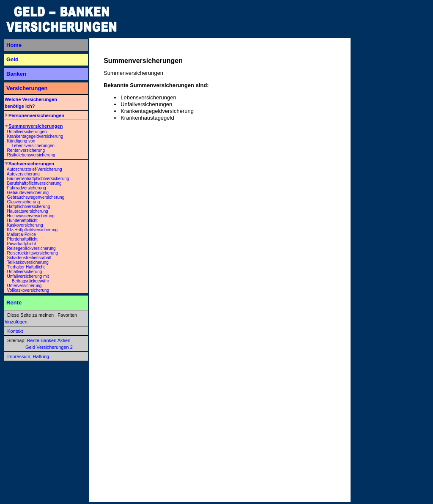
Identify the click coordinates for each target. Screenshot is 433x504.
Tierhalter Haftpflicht (26, 267)
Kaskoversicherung (25, 225)
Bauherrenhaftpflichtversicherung (38, 179)
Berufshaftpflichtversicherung (34, 183)
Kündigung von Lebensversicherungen (30, 143)
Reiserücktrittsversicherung (33, 253)
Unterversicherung (25, 286)
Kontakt (15, 331)
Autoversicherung (23, 174)
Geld (12, 59)
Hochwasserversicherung (31, 216)
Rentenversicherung (26, 150)
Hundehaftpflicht (22, 220)
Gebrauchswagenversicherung (36, 197)
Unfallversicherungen (27, 132)
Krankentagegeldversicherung (35, 136)
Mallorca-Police (22, 234)
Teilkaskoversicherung (27, 262)
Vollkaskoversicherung (28, 290)
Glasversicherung (24, 202)
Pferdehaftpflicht (22, 239)
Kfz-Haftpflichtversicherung (33, 230)
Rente (14, 303)
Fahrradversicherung (27, 188)
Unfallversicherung (25, 272)
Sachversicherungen (31, 164)
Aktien (64, 340)
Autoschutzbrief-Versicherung (34, 169)
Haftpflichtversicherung (29, 207)
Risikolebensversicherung (31, 155)
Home (14, 45)
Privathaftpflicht (22, 244)
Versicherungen (27, 88)
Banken (16, 74)
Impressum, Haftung (28, 356)
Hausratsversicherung (28, 211)
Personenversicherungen (36, 115)
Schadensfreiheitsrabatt (29, 258)
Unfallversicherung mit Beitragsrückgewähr (27, 279)
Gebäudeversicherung (28, 193)
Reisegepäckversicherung (32, 248)
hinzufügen (16, 322)
